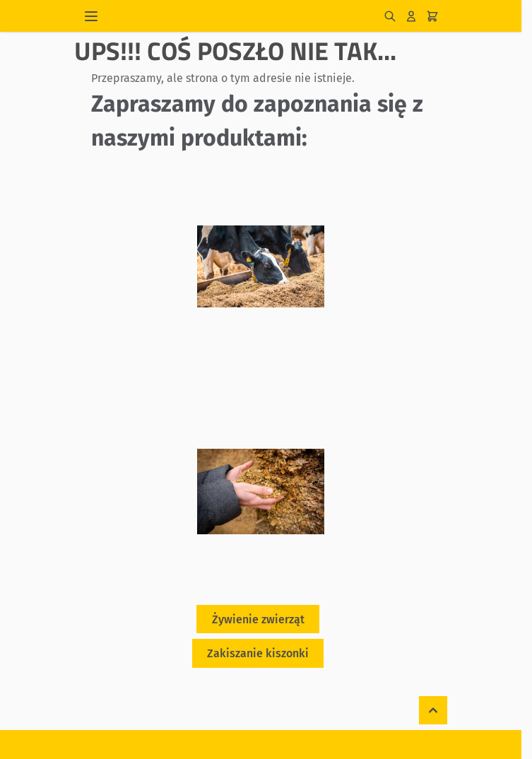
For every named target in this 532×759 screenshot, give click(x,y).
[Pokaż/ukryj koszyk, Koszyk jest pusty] (432, 16)
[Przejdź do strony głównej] (244, 16)
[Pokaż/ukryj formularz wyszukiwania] (390, 16)
